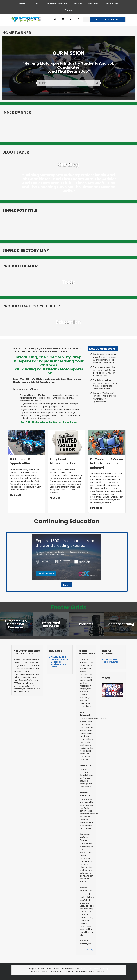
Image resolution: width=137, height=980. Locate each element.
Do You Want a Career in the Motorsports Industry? (107, 463)
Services (78, 3)
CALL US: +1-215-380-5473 (108, 19)
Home (22, 3)
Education (94, 3)
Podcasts (36, 3)
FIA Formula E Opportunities (20, 461)
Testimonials (112, 3)
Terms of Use (87, 969)
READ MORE (15, 495)
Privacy (97, 969)
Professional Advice (57, 3)
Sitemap (105, 969)
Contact (69, 10)
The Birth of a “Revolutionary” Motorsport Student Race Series (60, 662)
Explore (67, 585)
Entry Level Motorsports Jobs (63, 461)
